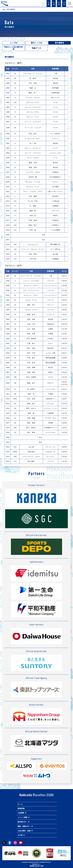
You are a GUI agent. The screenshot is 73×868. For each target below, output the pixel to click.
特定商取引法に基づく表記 (37, 866)
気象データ (36, 48)
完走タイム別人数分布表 (13, 48)
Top (4, 9)
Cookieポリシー (36, 864)
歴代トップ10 (36, 43)
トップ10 (14, 43)
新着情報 (21, 808)
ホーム (20, 804)
